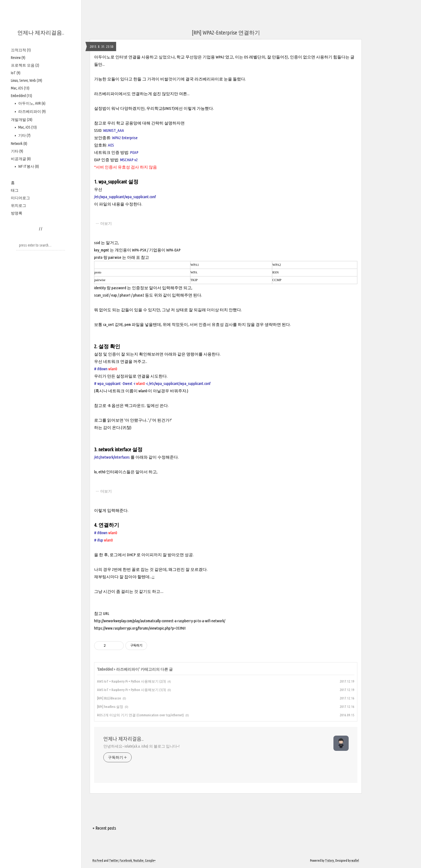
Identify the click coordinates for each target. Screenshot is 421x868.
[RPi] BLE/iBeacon (109, 698)
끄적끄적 (21, 50)
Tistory (329, 861)
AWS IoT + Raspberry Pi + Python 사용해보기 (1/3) (131, 690)
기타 (24, 135)
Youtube (138, 861)
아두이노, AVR (31, 103)
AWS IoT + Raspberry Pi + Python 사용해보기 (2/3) (131, 681)
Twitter (114, 861)
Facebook (126, 861)
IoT (16, 73)
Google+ (150, 861)
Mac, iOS (20, 88)
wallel (355, 861)
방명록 (17, 213)
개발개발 (22, 120)
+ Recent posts (104, 828)
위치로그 (18, 206)
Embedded (21, 96)
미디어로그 (20, 198)
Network (19, 144)
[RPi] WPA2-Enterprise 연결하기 (226, 32)
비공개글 (21, 159)
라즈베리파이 (32, 111)
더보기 (106, 223)
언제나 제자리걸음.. (41, 32)
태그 (15, 190)
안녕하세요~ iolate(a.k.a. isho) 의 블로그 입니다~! (141, 746)
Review (18, 58)
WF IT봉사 (28, 166)
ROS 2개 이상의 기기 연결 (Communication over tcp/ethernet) (140, 715)
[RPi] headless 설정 (110, 707)
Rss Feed (98, 861)
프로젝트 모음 (25, 65)
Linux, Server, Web (27, 80)
